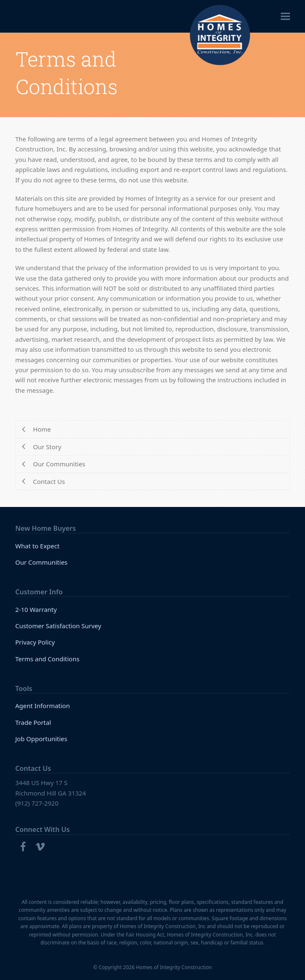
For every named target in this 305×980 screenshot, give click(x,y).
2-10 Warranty (36, 609)
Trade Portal (33, 722)
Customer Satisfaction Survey (58, 626)
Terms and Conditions (48, 659)
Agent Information (43, 706)
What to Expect (38, 546)
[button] (285, 17)
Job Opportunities (42, 739)
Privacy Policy (35, 642)
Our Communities (42, 562)
